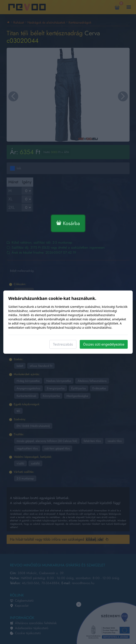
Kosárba (68, 223)
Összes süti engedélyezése (104, 344)
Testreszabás (63, 344)
